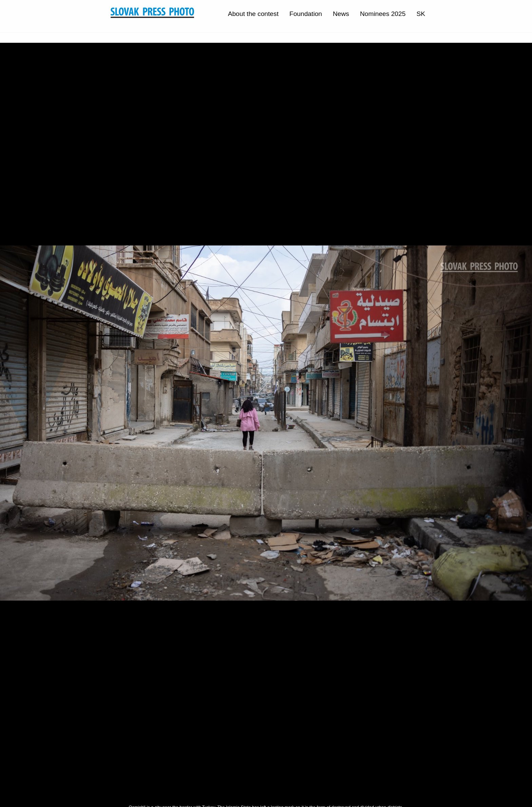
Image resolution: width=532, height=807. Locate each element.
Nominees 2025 (383, 14)
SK (421, 14)
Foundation (306, 14)
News (341, 14)
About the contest (253, 14)
